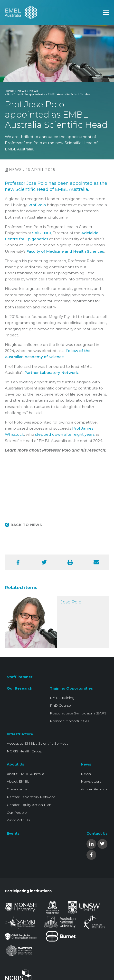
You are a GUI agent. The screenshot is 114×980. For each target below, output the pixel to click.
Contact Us (97, 833)
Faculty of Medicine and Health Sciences (65, 251)
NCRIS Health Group (25, 751)
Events (13, 833)
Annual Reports (94, 789)
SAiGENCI (42, 233)
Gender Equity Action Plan (29, 805)
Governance (17, 789)
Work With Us (18, 820)
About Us (15, 764)
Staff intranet (20, 677)
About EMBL (18, 781)
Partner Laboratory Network (51, 373)
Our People (17, 813)
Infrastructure (20, 734)
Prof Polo (37, 205)
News (22, 91)
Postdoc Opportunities (70, 721)
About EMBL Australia (25, 774)
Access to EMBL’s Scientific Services (38, 743)
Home (9, 91)
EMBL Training (62, 698)
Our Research (20, 688)
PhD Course (60, 705)
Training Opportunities (71, 688)
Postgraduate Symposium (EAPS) (79, 713)
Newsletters (91, 781)
